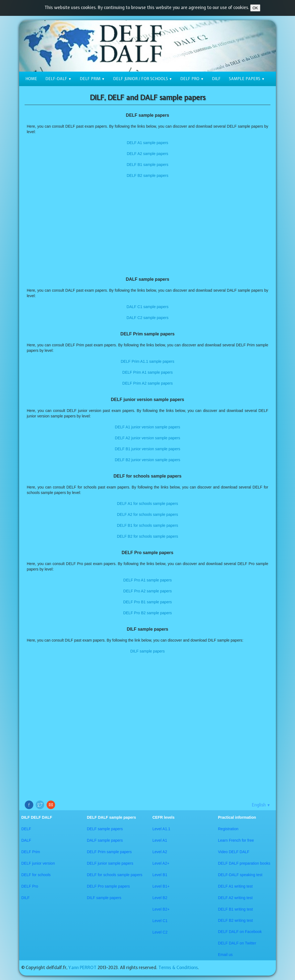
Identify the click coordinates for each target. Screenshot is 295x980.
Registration (228, 829)
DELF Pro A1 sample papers (147, 580)
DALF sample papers (105, 840)
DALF (26, 840)
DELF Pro (192, 79)
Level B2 (160, 898)
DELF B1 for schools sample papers (147, 525)
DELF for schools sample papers (115, 875)
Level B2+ (161, 909)
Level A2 (160, 852)
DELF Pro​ (30, 886)
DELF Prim (92, 79)
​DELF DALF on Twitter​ (237, 943)
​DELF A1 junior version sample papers (148, 427)
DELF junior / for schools (143, 79)
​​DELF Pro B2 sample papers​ (147, 613)
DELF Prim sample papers (109, 852)
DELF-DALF (58, 79)
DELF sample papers (105, 829)
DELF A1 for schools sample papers (147, 504)
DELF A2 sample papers (147, 154)
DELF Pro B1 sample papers (147, 602)
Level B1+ (161, 886)
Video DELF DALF (234, 852)
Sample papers (247, 79)
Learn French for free (236, 840)
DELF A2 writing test (235, 898)
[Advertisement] (147, 227)
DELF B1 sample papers (148, 165)
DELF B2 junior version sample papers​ (147, 460)
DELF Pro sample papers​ (108, 886)
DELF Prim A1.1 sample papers (147, 361)
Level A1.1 (161, 829)
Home (31, 79)
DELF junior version (38, 863)
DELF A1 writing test (235, 886)
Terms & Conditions (178, 967)
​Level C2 (160, 932)
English (261, 805)
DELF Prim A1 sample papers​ (147, 372)
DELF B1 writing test (235, 909)
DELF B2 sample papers (148, 175)
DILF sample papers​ (104, 898)
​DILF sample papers (147, 651)
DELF (26, 829)
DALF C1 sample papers (147, 307)
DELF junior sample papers (110, 863)
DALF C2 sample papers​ (147, 318)
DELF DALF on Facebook (240, 932)
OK (255, 8)
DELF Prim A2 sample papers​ (147, 383)
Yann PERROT (82, 967)
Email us (225, 955)
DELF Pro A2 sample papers (147, 591)
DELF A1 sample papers (147, 143)
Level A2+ (161, 863)
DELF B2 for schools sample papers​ (147, 536)
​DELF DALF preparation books (244, 863)
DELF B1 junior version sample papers (147, 449)
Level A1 (160, 840)
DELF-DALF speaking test (240, 875)
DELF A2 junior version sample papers (148, 438)
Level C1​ (160, 921)
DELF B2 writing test (235, 920)
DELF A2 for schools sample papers (147, 514)
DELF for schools (36, 875)
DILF (216, 79)
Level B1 (160, 875)
